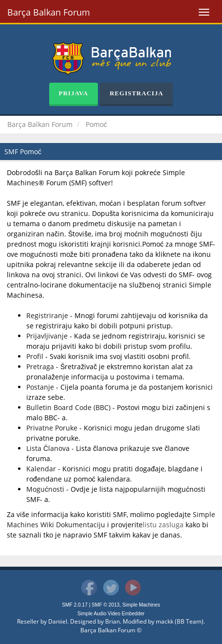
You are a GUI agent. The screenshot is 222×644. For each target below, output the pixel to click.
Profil (35, 356)
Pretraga (40, 367)
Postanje (40, 387)
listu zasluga (163, 525)
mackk (165, 621)
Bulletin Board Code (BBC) (68, 407)
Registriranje (47, 315)
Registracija (136, 93)
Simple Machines (141, 605)
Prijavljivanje (47, 336)
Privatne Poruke (52, 428)
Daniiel (58, 621)
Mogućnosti (45, 489)
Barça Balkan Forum (49, 12)
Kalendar (41, 469)
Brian (112, 621)
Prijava (74, 93)
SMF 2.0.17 (75, 605)
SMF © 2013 (105, 605)
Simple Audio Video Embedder (111, 614)
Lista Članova (48, 448)
